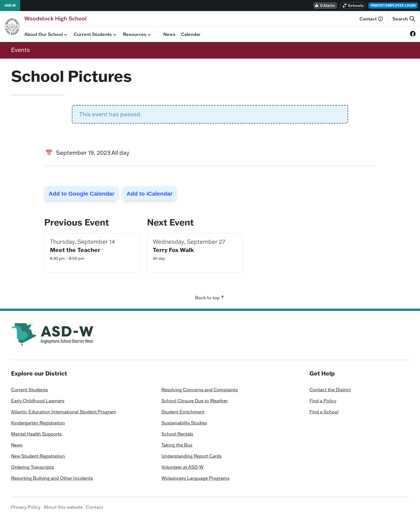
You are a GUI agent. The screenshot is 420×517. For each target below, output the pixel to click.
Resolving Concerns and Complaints (200, 390)
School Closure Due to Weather (195, 401)
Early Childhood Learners (38, 401)
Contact (371, 19)
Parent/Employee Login (393, 5)
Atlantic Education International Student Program (64, 412)
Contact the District (330, 390)
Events (20, 50)
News (169, 34)
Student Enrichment (183, 412)
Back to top (210, 297)
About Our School (46, 35)
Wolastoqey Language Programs (195, 478)
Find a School (324, 412)
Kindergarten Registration (38, 423)
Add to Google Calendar (82, 194)
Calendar (191, 34)
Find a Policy (323, 401)
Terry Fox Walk (173, 250)
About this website (63, 507)
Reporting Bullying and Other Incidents (52, 478)
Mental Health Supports (36, 434)
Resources (137, 35)
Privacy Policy (26, 507)
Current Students (96, 35)
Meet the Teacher (75, 250)
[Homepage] (55, 18)
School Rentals (177, 434)
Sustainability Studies (184, 423)
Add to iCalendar (149, 194)
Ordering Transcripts (32, 467)
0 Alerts (325, 6)
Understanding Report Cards (191, 456)
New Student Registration (38, 456)
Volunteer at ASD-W (183, 467)
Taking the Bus (177, 445)
